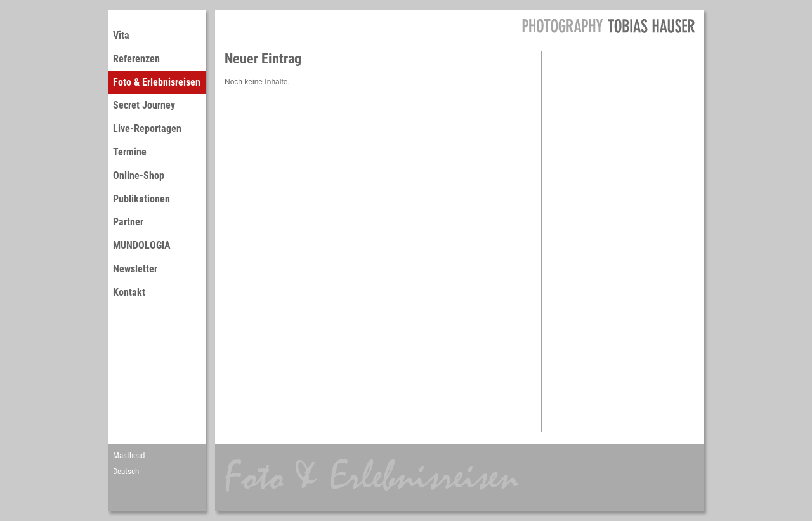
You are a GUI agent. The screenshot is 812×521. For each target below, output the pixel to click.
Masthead (129, 455)
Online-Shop (139, 175)
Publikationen (141, 199)
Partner (128, 222)
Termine (130, 152)
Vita (121, 35)
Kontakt (129, 292)
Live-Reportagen (147, 129)
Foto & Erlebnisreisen (157, 82)
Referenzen (136, 59)
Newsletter (135, 269)
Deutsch (126, 471)
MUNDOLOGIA (142, 245)
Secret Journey (144, 105)
